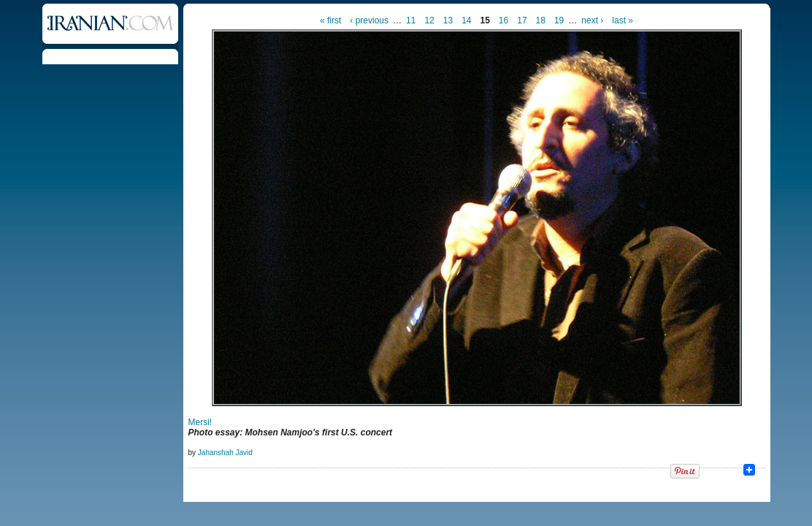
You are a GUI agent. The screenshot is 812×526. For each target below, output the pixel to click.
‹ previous (369, 20)
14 (466, 20)
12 (429, 20)
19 (559, 20)
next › (592, 20)
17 (522, 20)
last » (623, 20)
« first (330, 20)
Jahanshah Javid (225, 453)
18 (541, 20)
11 (411, 20)
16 (503, 20)
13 (448, 20)
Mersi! (200, 422)
